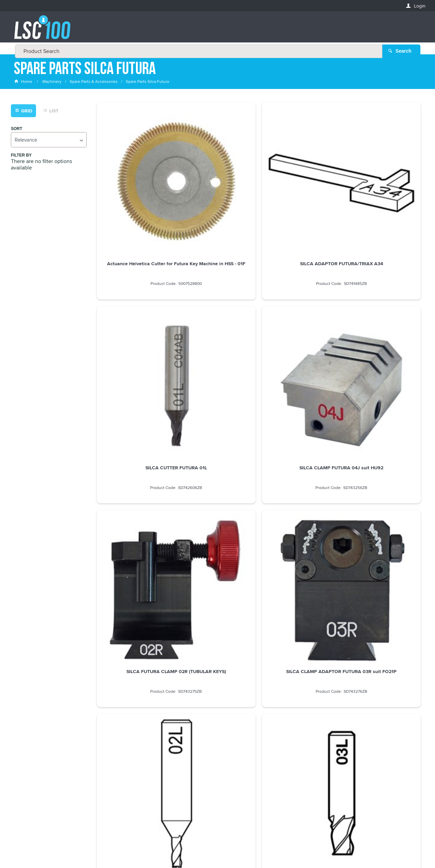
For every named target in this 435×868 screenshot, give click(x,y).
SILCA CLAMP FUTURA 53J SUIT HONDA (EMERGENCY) (300, 428)
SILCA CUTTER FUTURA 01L (300, 183)
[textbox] (215, 31)
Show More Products (262, 595)
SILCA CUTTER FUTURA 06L (135, 425)
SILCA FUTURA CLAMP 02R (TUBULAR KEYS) (135, 307)
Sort (16, 130)
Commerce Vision (268, 848)
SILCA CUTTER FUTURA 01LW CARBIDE (383, 550)
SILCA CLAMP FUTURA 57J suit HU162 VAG (217, 550)
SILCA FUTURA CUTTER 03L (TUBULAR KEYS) (383, 307)
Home (24, 83)
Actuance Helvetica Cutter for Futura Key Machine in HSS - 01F (135, 188)
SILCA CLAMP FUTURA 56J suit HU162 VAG (135, 550)
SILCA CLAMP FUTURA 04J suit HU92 (383, 185)
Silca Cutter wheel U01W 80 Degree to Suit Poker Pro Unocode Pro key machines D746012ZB (383, 433)
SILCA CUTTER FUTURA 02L (300, 304)
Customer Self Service (222, 848)
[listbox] (49, 141)
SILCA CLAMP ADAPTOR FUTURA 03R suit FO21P (217, 307)
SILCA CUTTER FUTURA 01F (300, 548)
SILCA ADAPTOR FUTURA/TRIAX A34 (217, 185)
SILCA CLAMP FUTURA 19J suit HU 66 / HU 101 (217, 428)
